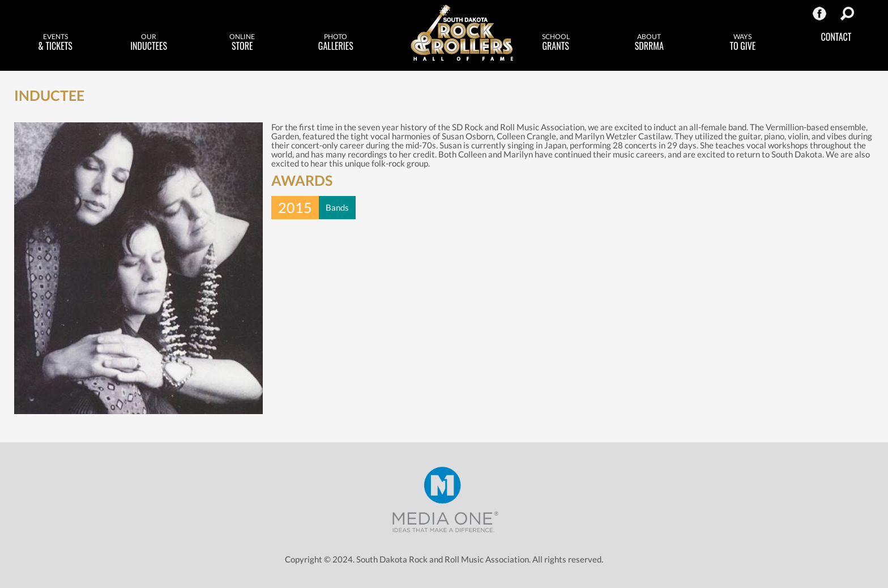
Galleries (336, 42)
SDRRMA (649, 42)
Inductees (149, 42)
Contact (836, 37)
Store (242, 42)
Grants (556, 42)
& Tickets (55, 42)
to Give (743, 42)
